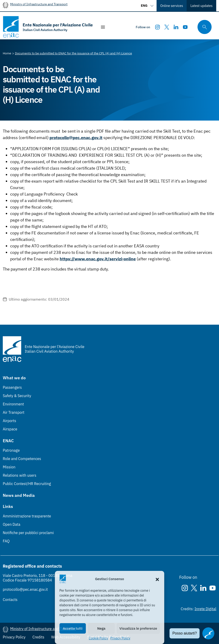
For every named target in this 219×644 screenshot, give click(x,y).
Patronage (11, 450)
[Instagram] (157, 27)
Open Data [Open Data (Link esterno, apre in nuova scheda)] (12, 524)
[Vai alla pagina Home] (7, 53)
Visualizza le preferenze (138, 628)
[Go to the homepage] (48, 27)
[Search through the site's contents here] (203, 27)
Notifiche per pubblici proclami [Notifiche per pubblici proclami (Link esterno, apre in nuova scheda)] (28, 533)
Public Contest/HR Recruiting (27, 484)
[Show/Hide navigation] (103, 27)
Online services (172, 6)
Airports (9, 421)
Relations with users (20, 475)
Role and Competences (22, 459)
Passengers (12, 387)
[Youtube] (185, 27)
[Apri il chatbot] (208, 633)
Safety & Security (17, 396)
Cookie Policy (99, 638)
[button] (157, 579)
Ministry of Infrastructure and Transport (39, 4)
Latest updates (201, 6)
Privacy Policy (120, 638)
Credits (38, 637)
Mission (9, 467)
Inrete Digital (205, 609)
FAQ (6, 541)
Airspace (10, 429)
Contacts (10, 600)
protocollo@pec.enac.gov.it (25, 589)
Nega (101, 628)
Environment (13, 404)
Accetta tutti (72, 628)
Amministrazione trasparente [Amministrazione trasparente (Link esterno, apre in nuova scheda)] (27, 516)
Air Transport (14, 412)
